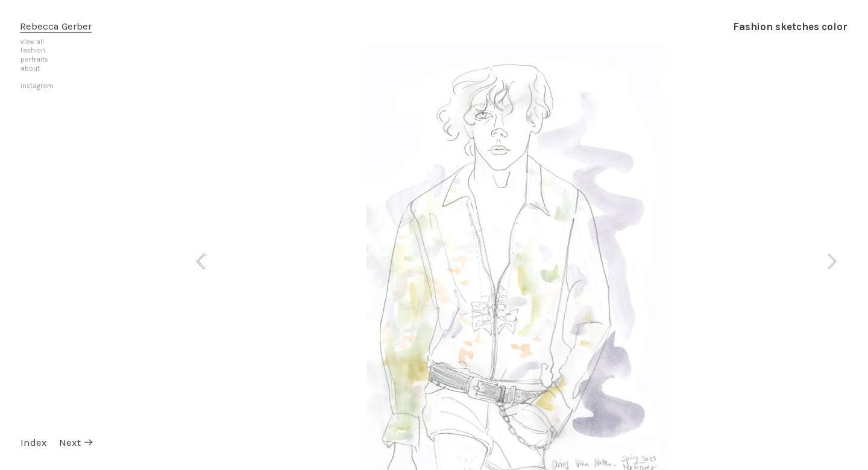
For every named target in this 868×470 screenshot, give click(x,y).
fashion (33, 50)
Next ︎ (77, 443)
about (30, 68)
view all (32, 42)
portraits (34, 59)
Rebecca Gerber (56, 26)
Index (34, 443)
